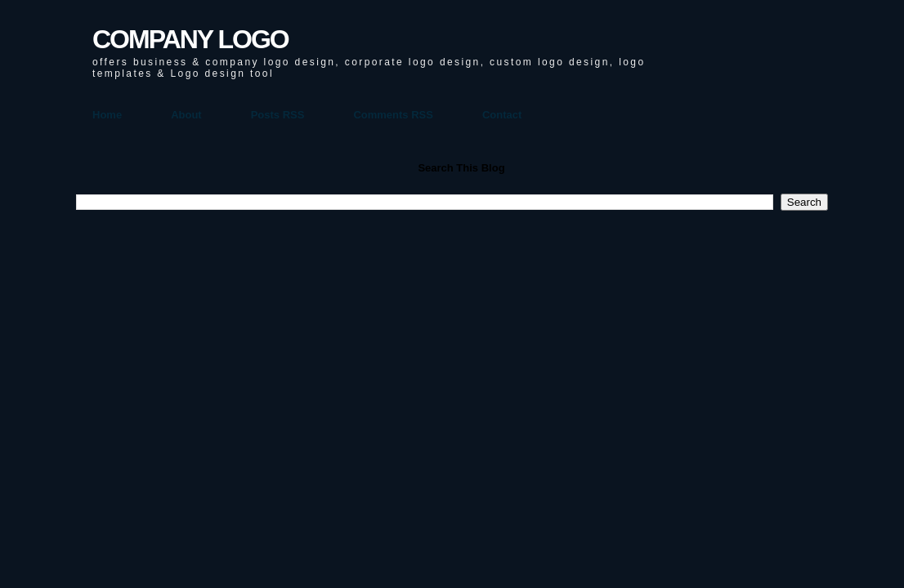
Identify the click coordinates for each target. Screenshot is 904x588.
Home (107, 115)
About (186, 115)
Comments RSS (393, 115)
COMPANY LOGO (190, 39)
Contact (502, 115)
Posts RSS (278, 115)
